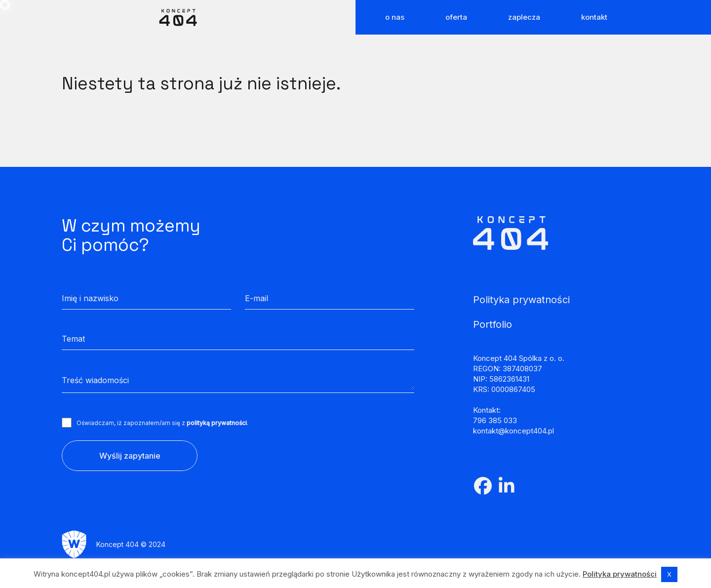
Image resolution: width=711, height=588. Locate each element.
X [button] (669, 574)
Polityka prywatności (620, 574)
